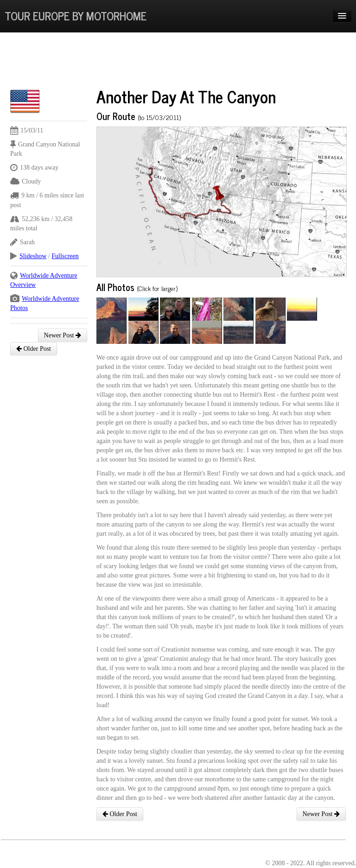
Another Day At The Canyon (186, 96)
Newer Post (63, 335)
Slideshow (33, 256)
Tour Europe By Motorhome (76, 16)
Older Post (34, 349)
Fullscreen (65, 256)
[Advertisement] (179, 63)
